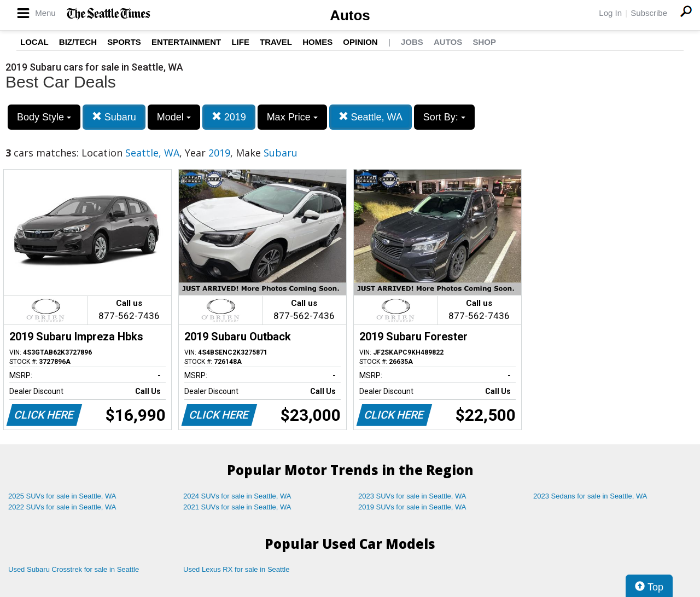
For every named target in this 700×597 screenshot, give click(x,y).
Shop (484, 42)
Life (240, 42)
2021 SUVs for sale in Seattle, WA (237, 507)
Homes (317, 42)
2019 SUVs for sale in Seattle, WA (412, 507)
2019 (229, 117)
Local (34, 42)
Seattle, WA (371, 117)
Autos (350, 15)
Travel (276, 42)
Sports (124, 42)
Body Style (44, 117)
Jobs (412, 42)
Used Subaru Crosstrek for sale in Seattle (74, 569)
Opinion (360, 42)
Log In (610, 13)
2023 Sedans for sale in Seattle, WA (590, 496)
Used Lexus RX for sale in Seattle (236, 569)
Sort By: (444, 117)
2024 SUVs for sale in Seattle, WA (237, 496)
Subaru (114, 117)
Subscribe (649, 13)
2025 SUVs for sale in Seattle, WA (62, 496)
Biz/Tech (78, 42)
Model (174, 117)
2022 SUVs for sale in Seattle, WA (62, 507)
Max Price (292, 117)
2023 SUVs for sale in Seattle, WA (412, 496)
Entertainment (186, 42)
